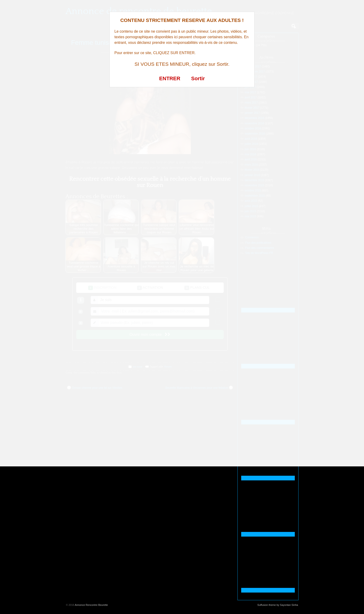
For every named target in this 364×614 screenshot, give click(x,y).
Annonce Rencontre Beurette (91, 605)
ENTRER (170, 78)
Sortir (198, 78)
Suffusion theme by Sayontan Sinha (278, 605)
